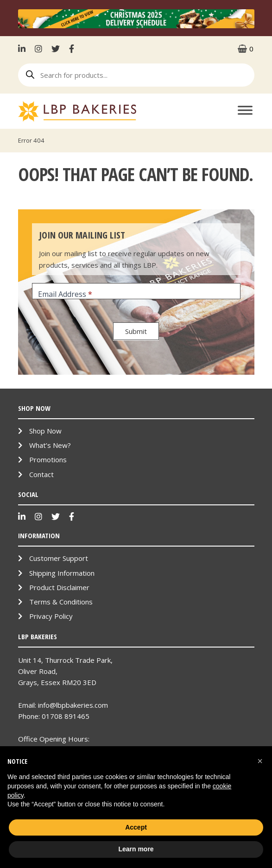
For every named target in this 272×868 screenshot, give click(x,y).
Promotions (48, 459)
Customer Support (59, 558)
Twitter (56, 49)
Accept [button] (136, 827)
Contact (41, 474)
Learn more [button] (136, 849)
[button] (260, 761)
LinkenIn (24, 49)
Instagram (38, 49)
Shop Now (45, 431)
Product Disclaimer (59, 587)
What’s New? (50, 445)
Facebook (72, 49)
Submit (136, 331)
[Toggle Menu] (245, 110)
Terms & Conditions (61, 602)
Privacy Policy (51, 616)
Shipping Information (62, 573)
